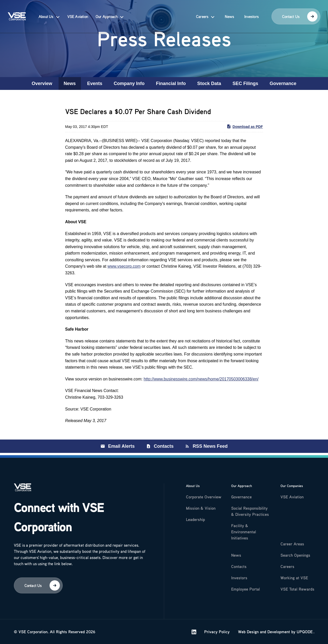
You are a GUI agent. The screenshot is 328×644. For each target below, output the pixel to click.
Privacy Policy (217, 632)
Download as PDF (245, 126)
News (229, 13)
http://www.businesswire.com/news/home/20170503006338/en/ (201, 379)
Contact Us (300, 13)
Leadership (195, 517)
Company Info (129, 83)
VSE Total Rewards (297, 587)
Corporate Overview (204, 494)
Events (95, 83)
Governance (283, 83)
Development (279, 632)
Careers (202, 13)
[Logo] (23, 488)
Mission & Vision (201, 506)
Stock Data (209, 83)
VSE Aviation (78, 13)
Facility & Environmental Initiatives (244, 529)
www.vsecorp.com (124, 266)
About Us (46, 13)
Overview (42, 83)
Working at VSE (294, 575)
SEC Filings (245, 83)
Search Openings (295, 553)
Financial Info (171, 83)
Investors (251, 13)
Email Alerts (121, 446)
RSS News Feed (210, 446)
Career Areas (292, 542)
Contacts (164, 446)
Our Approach (106, 13)
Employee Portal (246, 587)
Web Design (248, 632)
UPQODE (305, 632)
